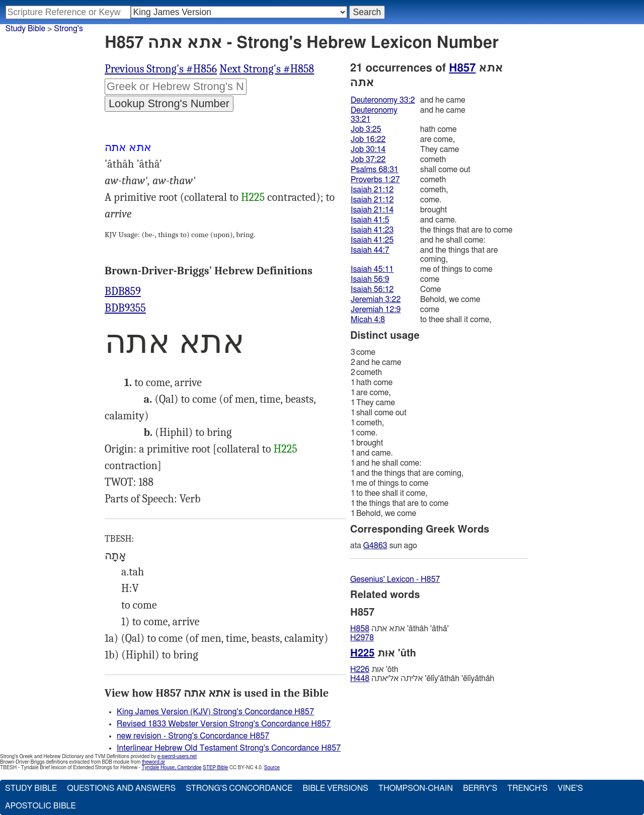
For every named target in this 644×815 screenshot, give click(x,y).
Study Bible (25, 29)
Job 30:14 (368, 150)
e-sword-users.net (177, 757)
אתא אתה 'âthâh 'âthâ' (399, 629)
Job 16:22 (368, 139)
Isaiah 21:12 (372, 190)
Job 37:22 (368, 160)
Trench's (527, 788)
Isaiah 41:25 (372, 240)
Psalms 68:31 (375, 170)
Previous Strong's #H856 (161, 69)
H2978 (362, 638)
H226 (360, 670)
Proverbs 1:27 (375, 180)
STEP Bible (215, 768)
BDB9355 (125, 308)
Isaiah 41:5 (370, 220)
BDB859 (123, 291)
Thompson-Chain (416, 788)
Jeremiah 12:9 (376, 310)
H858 (360, 629)
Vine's (570, 788)
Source (272, 768)
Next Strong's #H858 (267, 69)
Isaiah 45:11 (372, 269)
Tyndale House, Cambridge (171, 768)
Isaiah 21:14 (372, 210)
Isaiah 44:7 (370, 250)
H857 (462, 68)
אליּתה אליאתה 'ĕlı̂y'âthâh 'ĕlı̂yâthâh (422, 679)
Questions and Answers (121, 788)
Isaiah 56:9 (370, 279)
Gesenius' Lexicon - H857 (395, 579)
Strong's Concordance (239, 788)
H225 (253, 197)
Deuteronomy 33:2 (383, 100)
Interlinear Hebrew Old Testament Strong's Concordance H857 (229, 748)
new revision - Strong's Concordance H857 (193, 736)
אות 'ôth (374, 670)
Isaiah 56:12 (372, 289)
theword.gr (153, 762)
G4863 (375, 546)
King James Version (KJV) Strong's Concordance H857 (215, 712)
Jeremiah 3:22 (376, 300)
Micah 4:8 (368, 320)
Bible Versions (335, 788)
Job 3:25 (366, 129)
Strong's (68, 29)
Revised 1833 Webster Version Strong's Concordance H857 (224, 724)
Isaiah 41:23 (372, 230)
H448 (360, 679)
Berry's (480, 788)
